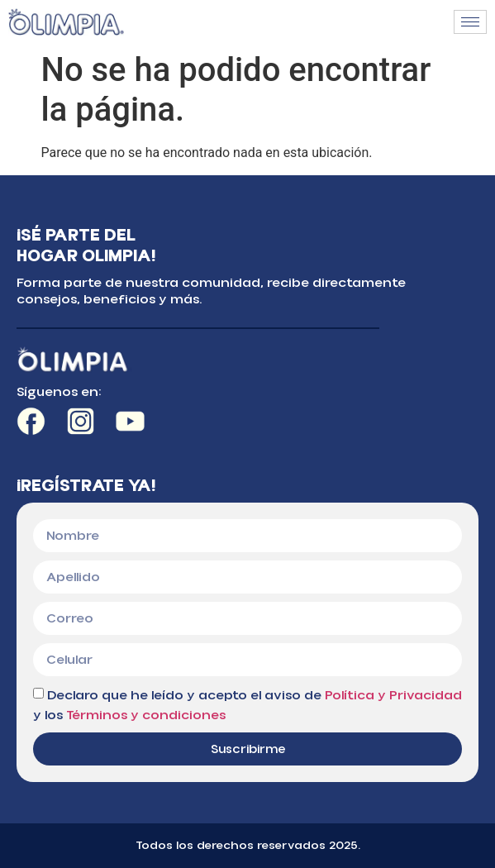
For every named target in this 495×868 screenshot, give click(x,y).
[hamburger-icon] (470, 22)
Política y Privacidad (393, 695)
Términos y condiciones (146, 715)
